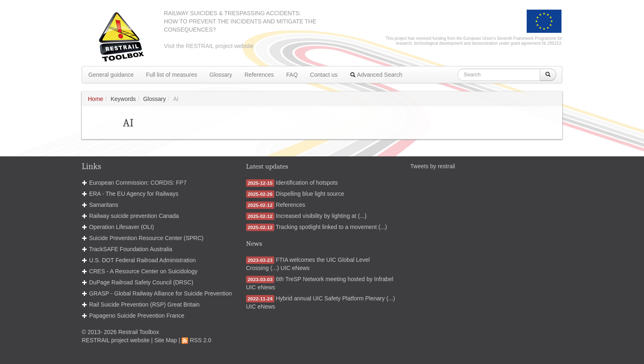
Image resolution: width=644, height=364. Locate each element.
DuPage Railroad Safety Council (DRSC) (141, 282)
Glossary (221, 75)
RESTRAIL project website (116, 340)
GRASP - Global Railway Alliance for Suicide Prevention (161, 293)
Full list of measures (172, 75)
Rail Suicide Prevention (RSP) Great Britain (144, 304)
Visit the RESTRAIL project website (209, 46)
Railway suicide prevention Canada (134, 216)
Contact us (324, 75)
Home (95, 99)
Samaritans (104, 205)
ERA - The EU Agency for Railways (134, 194)
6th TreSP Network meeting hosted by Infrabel (334, 279)
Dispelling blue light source (310, 194)
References (259, 75)
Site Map (166, 340)
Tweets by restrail (433, 166)
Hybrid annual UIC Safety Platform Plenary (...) (335, 298)
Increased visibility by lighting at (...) (321, 216)
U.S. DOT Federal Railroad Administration (143, 260)
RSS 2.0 (196, 340)
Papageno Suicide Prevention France (137, 316)
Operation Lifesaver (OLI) (122, 227)
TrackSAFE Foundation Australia (131, 249)
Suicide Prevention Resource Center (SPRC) (146, 238)
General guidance (111, 75)
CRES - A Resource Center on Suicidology (143, 271)
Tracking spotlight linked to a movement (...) (331, 227)
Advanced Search (376, 75)
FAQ (292, 75)
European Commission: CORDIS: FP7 (138, 183)
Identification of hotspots (307, 183)
